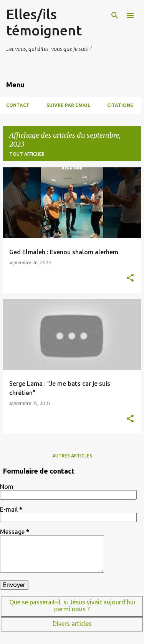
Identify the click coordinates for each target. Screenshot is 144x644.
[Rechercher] (115, 15)
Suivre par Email (68, 105)
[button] (130, 278)
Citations (120, 105)
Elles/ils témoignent (44, 22)
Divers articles (72, 624)
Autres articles (72, 456)
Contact (18, 105)
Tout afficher (27, 154)
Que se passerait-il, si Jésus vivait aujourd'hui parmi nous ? (72, 606)
